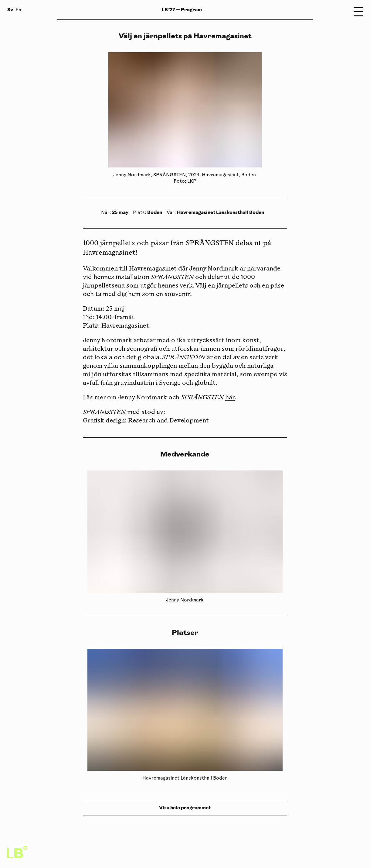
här (230, 398)
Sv (10, 10)
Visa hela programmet (185, 808)
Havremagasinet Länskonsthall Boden (221, 212)
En (18, 10)
